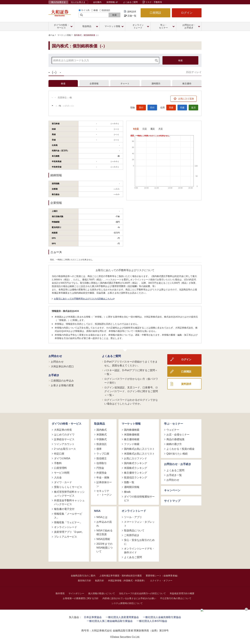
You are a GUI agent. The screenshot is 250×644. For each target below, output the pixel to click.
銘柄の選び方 (174, 444)
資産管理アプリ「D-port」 (69, 532)
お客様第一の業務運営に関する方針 (81, 598)
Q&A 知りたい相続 (177, 454)
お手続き (54, 375)
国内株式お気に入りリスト (139, 449)
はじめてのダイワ (64, 435)
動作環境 (60, 593)
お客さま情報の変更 (62, 385)
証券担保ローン (104, 484)
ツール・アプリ (133, 517)
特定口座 (59, 454)
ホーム (51, 35)
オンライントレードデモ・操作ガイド (139, 551)
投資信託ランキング (136, 478)
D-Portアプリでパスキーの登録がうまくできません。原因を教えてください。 (131, 364)
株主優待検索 (132, 439)
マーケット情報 (64, 35)
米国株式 (102, 435)
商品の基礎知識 (175, 439)
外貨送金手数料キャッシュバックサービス (69, 502)
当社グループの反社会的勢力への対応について (142, 593)
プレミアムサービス (66, 537)
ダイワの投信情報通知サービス (139, 499)
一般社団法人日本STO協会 (152, 621)
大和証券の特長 (63, 430)
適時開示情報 (132, 487)
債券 (99, 449)
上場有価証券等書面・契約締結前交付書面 (121, 576)
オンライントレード (66, 527)
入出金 (58, 478)
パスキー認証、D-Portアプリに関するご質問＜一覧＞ (131, 372)
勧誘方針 (100, 581)
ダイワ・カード (63, 482)
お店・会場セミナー (178, 435)
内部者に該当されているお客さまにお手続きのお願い (129, 598)
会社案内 (97, 2)
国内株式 (102, 430)
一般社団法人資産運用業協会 (122, 617)
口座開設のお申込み (62, 381)
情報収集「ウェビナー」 (68, 522)
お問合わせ (55, 356)
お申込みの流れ (104, 524)
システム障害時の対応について (127, 603)
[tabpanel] (125, 260)
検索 (114, 15)
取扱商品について (134, 530)
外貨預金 (102, 473)
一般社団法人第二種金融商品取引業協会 (110, 621)
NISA (97, 511)
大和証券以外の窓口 (62, 366)
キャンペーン (172, 490)
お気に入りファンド (136, 458)
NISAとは (102, 517)
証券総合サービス (64, 439)
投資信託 (106, 10)
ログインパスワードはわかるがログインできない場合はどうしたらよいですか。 (131, 402)
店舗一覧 (132, 16)
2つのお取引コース (65, 449)
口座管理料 (60, 468)
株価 (96, 10)
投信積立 (102, 458)
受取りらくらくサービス (68, 487)
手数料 (58, 463)
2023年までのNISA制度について (105, 548)
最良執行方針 (85, 581)
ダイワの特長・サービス (67, 424)
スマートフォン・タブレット (139, 524)
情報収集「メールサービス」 (68, 516)
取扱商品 (99, 424)
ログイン (187, 13)
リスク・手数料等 (154, 2)
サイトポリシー (76, 593)
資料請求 (132, 12)
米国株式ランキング (136, 468)
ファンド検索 (132, 444)
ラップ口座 (103, 454)
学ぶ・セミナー (174, 424)
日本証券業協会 (93, 617)
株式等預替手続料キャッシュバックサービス (69, 494)
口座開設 (155, 13)
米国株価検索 (132, 435)
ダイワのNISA (62, 458)
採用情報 (112, 2)
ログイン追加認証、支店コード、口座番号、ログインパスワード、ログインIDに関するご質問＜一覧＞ (131, 391)
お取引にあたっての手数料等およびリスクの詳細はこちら (84, 299)
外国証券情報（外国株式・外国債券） (127, 581)
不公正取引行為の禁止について (176, 598)
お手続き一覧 (174, 475)
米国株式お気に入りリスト (139, 454)
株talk (127, 492)
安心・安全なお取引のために (139, 542)
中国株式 (102, 439)
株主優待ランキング (136, 473)
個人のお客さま (58, 2)
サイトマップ (172, 501)
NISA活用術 (103, 539)
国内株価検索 (132, 430)
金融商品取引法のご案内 (83, 576)
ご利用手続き (132, 535)
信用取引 (102, 463)
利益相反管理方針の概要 (182, 593)
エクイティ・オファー (161, 581)
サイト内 (85, 10)
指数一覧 (129, 482)
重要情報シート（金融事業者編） (162, 576)
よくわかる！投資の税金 (180, 449)
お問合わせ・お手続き (178, 464)
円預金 (100, 468)
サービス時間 (62, 473)
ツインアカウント (64, 444)
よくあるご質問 (130, 2)
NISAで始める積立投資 (105, 532)
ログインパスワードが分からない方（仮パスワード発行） (131, 381)
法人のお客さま (78, 2)
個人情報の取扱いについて (102, 593)
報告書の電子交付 (64, 509)
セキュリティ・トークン (104, 493)
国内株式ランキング (136, 463)
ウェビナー (173, 430)
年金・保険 (103, 478)
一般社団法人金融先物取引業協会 (162, 617)
